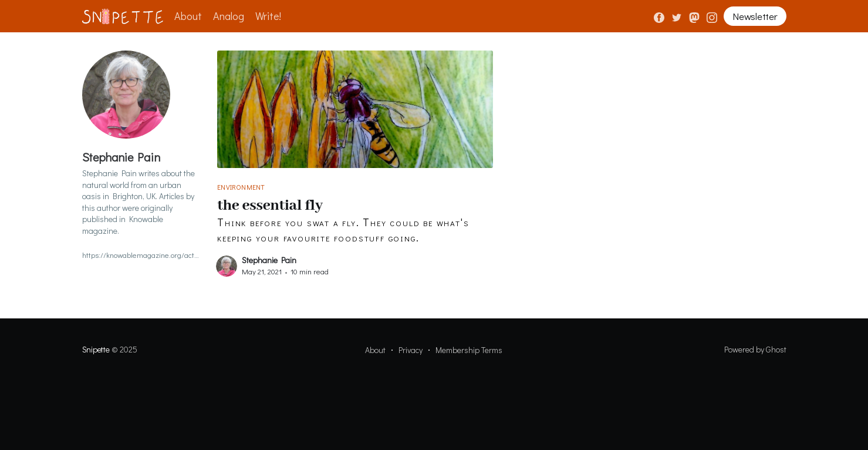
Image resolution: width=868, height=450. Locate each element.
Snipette (96, 349)
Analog (229, 16)
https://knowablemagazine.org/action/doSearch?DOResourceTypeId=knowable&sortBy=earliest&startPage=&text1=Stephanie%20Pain (141, 255)
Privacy (411, 350)
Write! (268, 16)
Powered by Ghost (755, 349)
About (188, 16)
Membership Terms (469, 350)
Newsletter (755, 16)
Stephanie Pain (269, 260)
